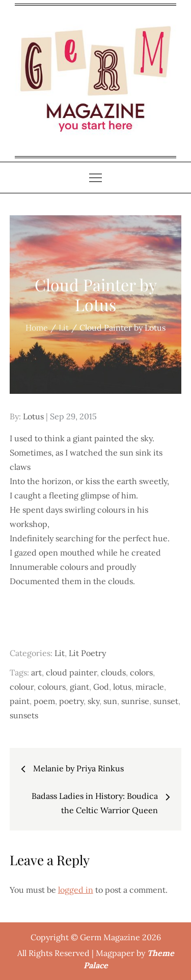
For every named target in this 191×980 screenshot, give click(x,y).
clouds (113, 672)
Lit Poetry (87, 653)
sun (110, 701)
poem (44, 701)
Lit (60, 653)
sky (93, 701)
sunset (166, 701)
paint (20, 701)
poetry (71, 701)
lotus (122, 687)
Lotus (33, 416)
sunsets (24, 715)
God (101, 687)
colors (141, 672)
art (36, 672)
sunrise (135, 701)
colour (22, 687)
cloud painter (71, 672)
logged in (76, 890)
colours (52, 687)
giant (79, 687)
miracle (150, 687)
